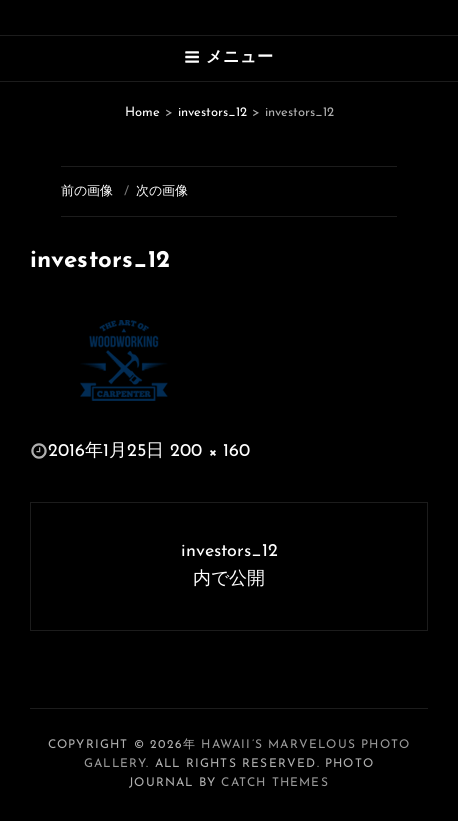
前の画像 (87, 191)
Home (142, 112)
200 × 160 (210, 451)
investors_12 (212, 112)
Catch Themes (274, 783)
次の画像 (162, 191)
